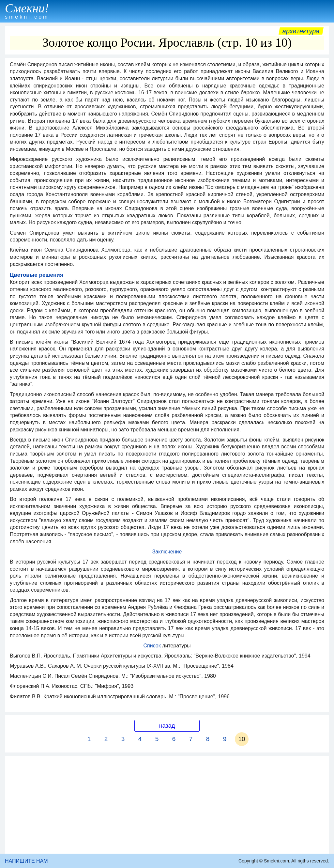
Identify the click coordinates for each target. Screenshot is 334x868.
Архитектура (301, 31)
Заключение (167, 552)
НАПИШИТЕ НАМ (26, 861)
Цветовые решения (37, 275)
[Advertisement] (167, 805)
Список (153, 646)
